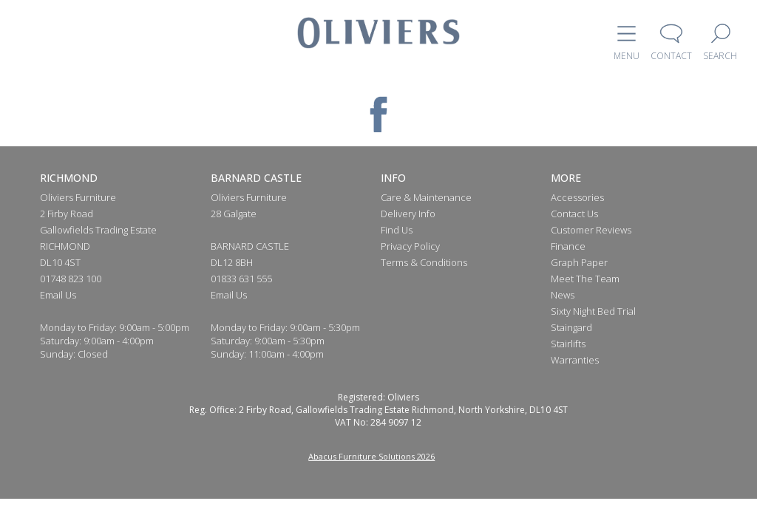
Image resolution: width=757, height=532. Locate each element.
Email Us (58, 295)
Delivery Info (408, 214)
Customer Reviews (591, 230)
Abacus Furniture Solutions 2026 (371, 456)
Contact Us (574, 214)
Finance (568, 246)
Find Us (397, 230)
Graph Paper (579, 262)
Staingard (571, 327)
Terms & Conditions (424, 262)
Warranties (575, 360)
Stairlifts (568, 344)
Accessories (577, 197)
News (563, 295)
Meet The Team (585, 279)
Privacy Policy (410, 246)
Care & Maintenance (426, 197)
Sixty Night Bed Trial (593, 311)
